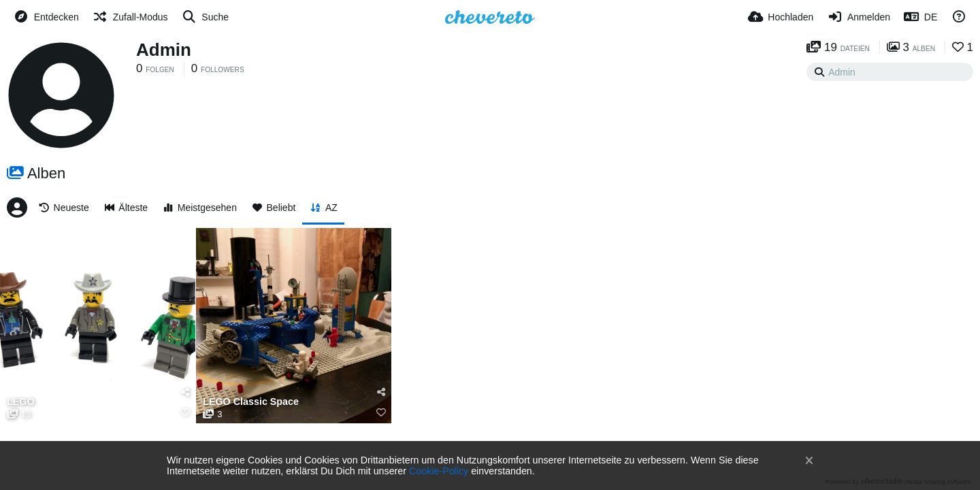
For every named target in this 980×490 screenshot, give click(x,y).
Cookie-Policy (439, 471)
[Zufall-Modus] (130, 17)
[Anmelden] (859, 17)
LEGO (21, 402)
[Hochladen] (781, 17)
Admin (164, 50)
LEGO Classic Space (251, 402)
